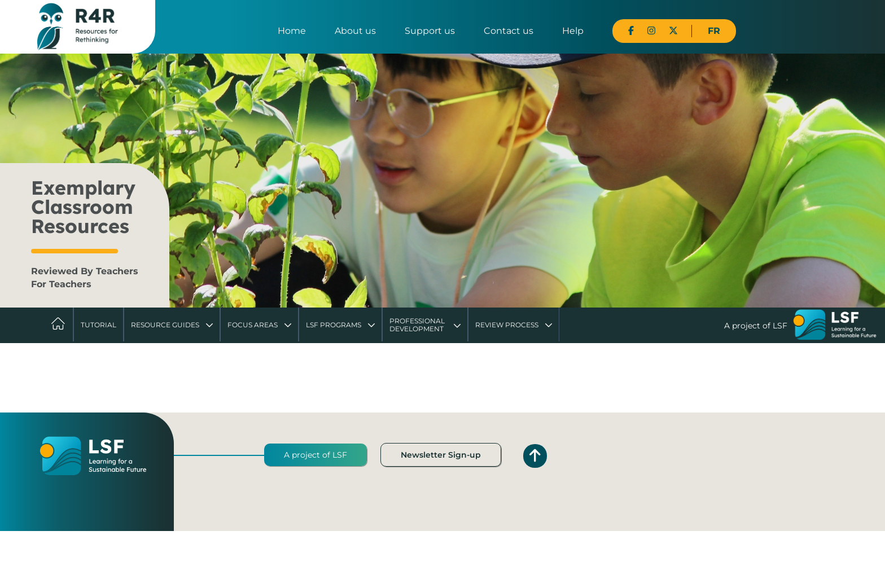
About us (355, 31)
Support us (430, 31)
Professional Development (417, 325)
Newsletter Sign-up (441, 455)
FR (714, 31)
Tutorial (98, 325)
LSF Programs (334, 325)
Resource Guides (165, 325)
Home (292, 31)
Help (573, 31)
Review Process (507, 325)
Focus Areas (253, 325)
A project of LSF (316, 455)
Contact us (509, 31)
